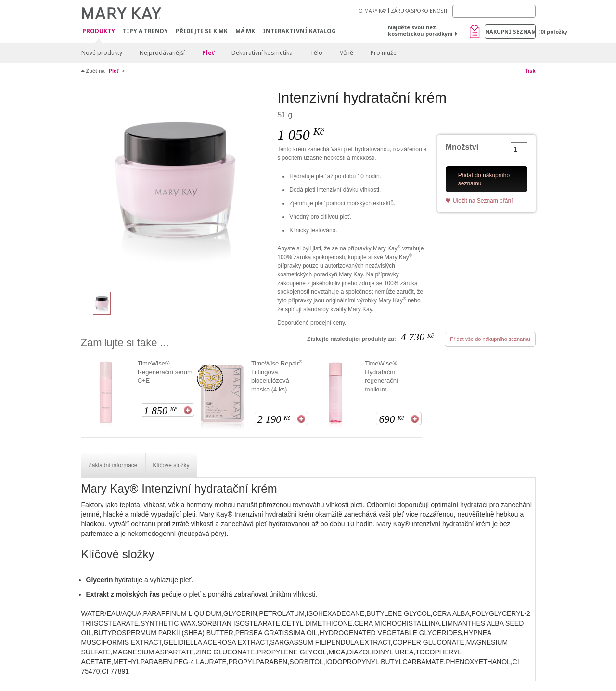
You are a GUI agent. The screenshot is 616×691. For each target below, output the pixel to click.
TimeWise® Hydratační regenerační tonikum (381, 376)
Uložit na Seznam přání (483, 201)
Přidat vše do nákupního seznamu (490, 339)
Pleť (208, 53)
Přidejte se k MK (202, 31)
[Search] (494, 11)
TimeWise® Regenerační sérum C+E (165, 372)
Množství (462, 147)
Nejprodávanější (162, 53)
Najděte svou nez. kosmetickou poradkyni (420, 30)
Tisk (530, 71)
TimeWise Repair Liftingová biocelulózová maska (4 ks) (277, 376)
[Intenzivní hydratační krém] (176, 186)
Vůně (346, 53)
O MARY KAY (372, 11)
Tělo (316, 53)
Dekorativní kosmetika (262, 53)
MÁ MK (245, 31)
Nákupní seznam (510, 32)
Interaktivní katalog (299, 31)
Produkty (99, 32)
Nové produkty (102, 53)
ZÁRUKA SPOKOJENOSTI (419, 11)
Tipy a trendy (145, 31)
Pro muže (384, 53)
